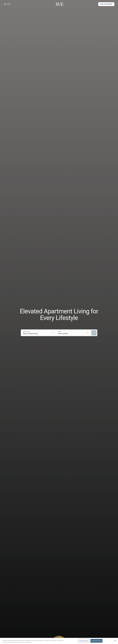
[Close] (115, 641)
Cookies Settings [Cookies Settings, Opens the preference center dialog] (84, 641)
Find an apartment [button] (106, 4)
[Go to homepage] (59, 4)
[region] (59, 641)
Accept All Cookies (96, 641)
